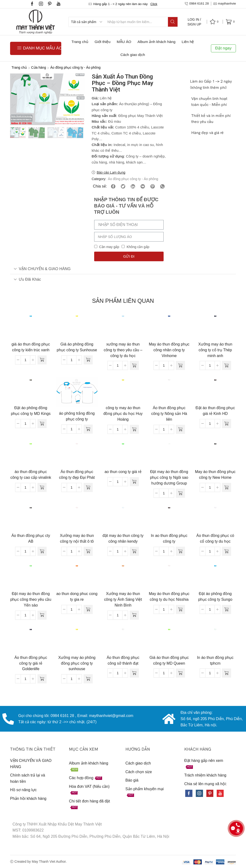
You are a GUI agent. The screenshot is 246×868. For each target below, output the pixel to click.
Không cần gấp (138, 247)
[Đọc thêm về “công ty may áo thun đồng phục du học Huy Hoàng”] (134, 429)
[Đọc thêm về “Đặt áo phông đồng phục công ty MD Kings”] (42, 424)
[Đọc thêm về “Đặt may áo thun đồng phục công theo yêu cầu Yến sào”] (42, 615)
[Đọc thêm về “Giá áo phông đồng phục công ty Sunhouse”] (88, 360)
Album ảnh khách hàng (156, 42)
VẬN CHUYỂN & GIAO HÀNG (42, 269)
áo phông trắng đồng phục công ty (77, 416)
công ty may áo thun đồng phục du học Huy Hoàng (123, 414)
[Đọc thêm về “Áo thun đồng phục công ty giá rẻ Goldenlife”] (42, 679)
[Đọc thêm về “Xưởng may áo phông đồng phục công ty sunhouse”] (88, 679)
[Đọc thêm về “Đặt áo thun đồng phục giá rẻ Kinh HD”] (227, 424)
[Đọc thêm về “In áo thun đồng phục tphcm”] (227, 673)
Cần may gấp (109, 247)
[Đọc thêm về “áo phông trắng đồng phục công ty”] (88, 429)
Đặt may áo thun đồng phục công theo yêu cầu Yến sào (31, 599)
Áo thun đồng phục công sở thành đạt (123, 660)
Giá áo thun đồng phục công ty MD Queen (169, 660)
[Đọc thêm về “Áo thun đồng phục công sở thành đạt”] (134, 673)
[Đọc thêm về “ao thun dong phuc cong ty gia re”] (88, 609)
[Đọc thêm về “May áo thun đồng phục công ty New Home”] (227, 487)
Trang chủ (80, 42)
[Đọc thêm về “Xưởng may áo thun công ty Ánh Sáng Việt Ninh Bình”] (134, 615)
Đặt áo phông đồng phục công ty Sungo (215, 597)
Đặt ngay (223, 48)
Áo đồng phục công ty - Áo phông (75, 67)
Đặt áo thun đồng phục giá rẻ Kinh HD (215, 411)
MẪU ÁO (124, 42)
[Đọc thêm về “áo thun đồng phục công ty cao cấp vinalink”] (42, 487)
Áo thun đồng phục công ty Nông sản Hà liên (169, 414)
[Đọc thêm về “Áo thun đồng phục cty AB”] (42, 551)
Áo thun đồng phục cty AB (31, 538)
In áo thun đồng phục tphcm (215, 660)
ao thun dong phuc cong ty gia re (77, 597)
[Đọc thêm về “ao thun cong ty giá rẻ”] (134, 482)
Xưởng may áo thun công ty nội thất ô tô (77, 538)
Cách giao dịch (133, 55)
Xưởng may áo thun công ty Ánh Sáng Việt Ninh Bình (123, 599)
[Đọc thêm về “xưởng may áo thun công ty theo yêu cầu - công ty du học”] (134, 365)
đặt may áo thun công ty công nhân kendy (123, 538)
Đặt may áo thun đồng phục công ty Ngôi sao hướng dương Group (169, 477)
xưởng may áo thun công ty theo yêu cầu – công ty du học (123, 350)
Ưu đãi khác (27, 279)
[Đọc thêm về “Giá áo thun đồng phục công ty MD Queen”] (180, 673)
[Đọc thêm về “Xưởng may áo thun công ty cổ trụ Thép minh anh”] (227, 365)
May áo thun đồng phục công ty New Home (215, 475)
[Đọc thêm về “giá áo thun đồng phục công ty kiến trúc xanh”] (42, 360)
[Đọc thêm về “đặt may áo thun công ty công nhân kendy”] (134, 551)
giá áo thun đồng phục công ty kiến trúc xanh (31, 347)
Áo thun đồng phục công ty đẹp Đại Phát (77, 475)
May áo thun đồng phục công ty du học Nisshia (169, 597)
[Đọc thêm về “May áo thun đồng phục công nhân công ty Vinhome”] (180, 365)
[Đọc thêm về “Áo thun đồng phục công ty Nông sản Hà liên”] (180, 429)
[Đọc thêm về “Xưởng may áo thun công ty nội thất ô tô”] (88, 551)
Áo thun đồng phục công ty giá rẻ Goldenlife (31, 663)
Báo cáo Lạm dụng (111, 172)
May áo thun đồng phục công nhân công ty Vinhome (169, 350)
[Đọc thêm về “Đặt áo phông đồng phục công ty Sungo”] (227, 609)
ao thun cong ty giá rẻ (123, 472)
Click (154, 4)
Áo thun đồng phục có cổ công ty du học (215, 538)
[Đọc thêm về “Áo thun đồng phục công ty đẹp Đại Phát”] (88, 487)
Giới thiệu (103, 42)
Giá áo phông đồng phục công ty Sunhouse (77, 347)
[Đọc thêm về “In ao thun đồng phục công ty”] (180, 551)
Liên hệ (188, 42)
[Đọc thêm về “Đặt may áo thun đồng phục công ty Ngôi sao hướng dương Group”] (180, 493)
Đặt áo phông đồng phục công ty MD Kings (31, 411)
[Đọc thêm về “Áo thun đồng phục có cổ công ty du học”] (227, 551)
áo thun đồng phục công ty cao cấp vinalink (31, 475)
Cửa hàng (39, 67)
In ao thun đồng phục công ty (169, 538)
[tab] (123, 269)
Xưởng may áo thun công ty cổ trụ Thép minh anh (215, 350)
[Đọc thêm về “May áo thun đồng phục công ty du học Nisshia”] (180, 609)
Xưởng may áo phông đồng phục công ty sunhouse (77, 663)
